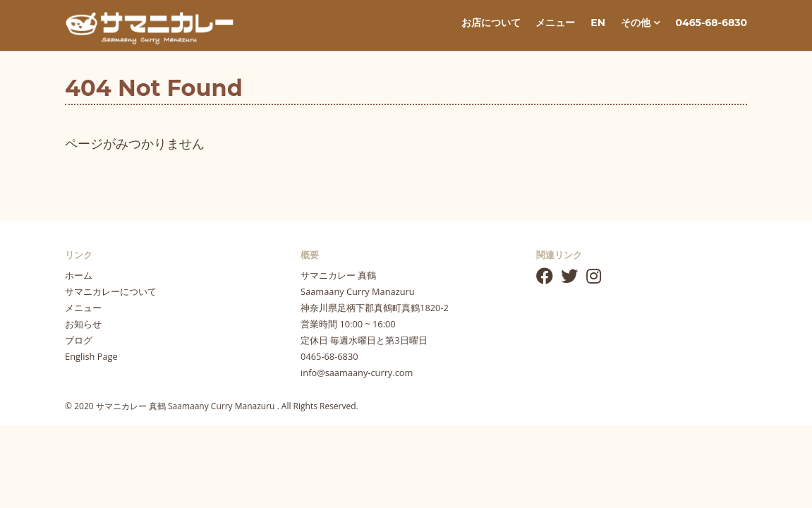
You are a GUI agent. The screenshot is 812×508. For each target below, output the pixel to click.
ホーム (79, 275)
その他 (641, 23)
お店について (491, 23)
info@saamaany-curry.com (357, 373)
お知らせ (83, 324)
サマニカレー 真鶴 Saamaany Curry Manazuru (187, 406)
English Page (91, 356)
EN (598, 23)
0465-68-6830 (711, 23)
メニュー (555, 23)
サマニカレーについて (111, 291)
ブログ (79, 340)
